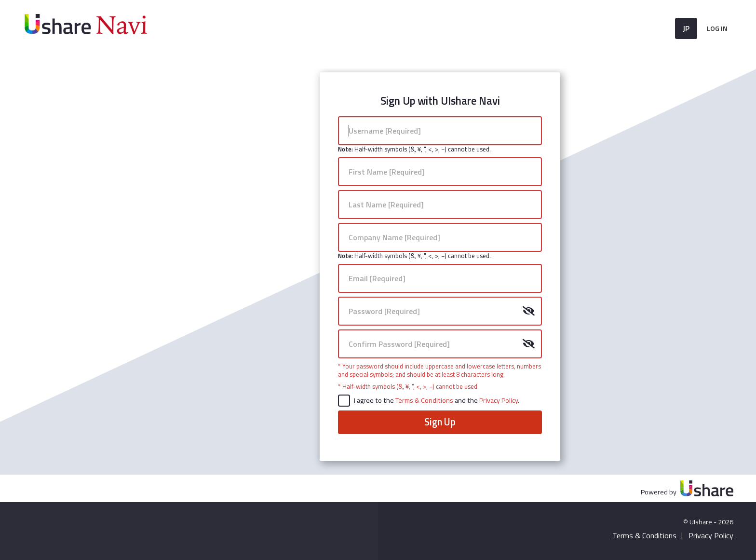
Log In (717, 28)
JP (686, 28)
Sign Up (440, 422)
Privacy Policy (499, 400)
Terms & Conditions (425, 400)
